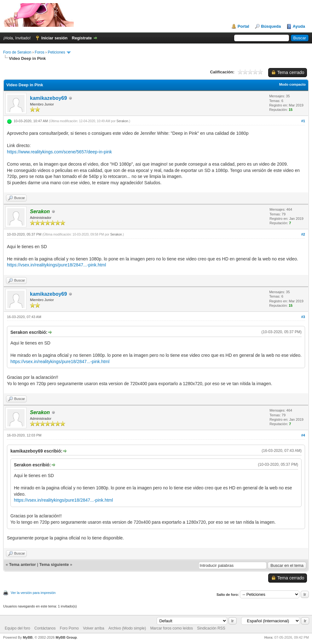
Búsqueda (271, 26)
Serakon (122, 121)
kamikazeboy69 (48, 98)
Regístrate (82, 38)
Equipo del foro (17, 628)
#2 (303, 234)
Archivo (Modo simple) (127, 628)
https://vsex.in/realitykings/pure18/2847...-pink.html (56, 265)
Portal (243, 26)
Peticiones (56, 52)
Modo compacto (292, 84)
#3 (303, 317)
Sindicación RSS (211, 628)
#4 (303, 435)
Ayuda (299, 26)
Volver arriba (93, 628)
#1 (303, 121)
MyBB (28, 637)
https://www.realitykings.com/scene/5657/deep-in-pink (59, 152)
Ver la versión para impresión (33, 593)
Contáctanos (45, 628)
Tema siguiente (54, 564)
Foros (40, 52)
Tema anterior (23, 564)
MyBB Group (66, 637)
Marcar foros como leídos (172, 628)
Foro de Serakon (17, 52)
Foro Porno (69, 628)
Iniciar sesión (54, 38)
